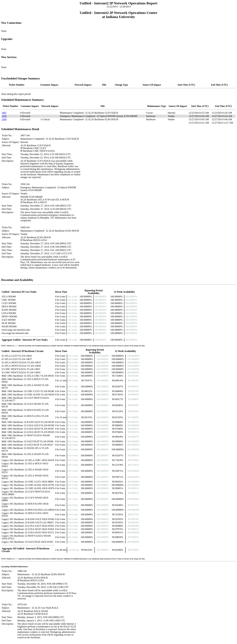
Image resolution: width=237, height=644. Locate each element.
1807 (4, 113)
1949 (4, 119)
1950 (4, 116)
